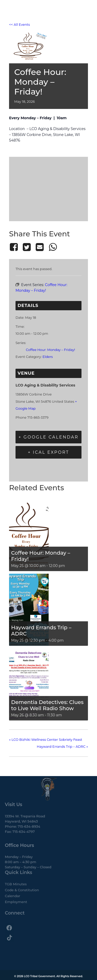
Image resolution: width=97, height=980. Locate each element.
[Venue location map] (48, 188)
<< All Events (19, 25)
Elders (48, 357)
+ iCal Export (49, 452)
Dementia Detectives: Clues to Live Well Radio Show (47, 705)
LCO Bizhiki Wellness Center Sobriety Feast (46, 740)
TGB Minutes (16, 872)
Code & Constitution (22, 878)
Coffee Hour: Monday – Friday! (50, 350)
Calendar (13, 884)
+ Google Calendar (48, 437)
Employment (16, 890)
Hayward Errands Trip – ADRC (41, 631)
